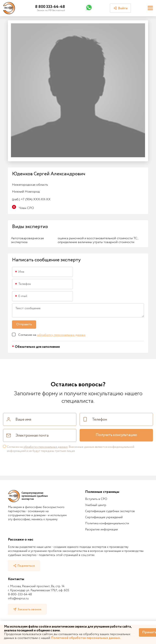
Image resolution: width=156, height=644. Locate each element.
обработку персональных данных (61, 335)
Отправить (24, 324)
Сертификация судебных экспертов (110, 511)
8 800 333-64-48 (50, 7)
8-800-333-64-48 (20, 594)
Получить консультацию (116, 435)
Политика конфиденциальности (107, 523)
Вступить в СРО (96, 499)
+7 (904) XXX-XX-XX (31, 199)
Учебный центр (96, 505)
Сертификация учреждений (104, 517)
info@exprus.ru (18, 599)
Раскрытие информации (101, 530)
